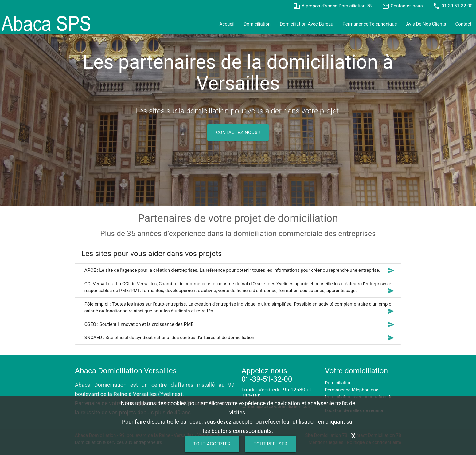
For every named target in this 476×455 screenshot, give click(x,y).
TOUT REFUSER (271, 444)
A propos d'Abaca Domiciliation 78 (337, 6)
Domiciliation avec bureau (306, 24)
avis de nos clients (426, 24)
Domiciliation (257, 24)
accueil (227, 24)
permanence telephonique (370, 24)
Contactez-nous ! (238, 133)
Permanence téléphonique (352, 390)
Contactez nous (407, 6)
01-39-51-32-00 (457, 6)
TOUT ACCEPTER (212, 444)
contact (463, 24)
